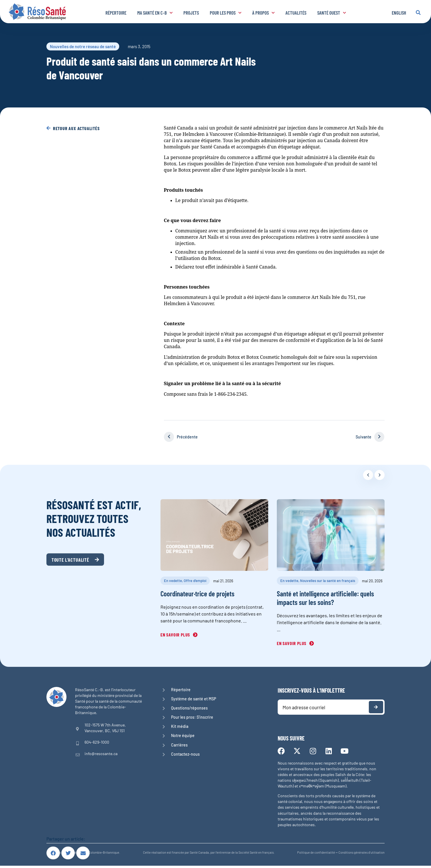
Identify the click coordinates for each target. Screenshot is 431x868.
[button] (418, 13)
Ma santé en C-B (155, 13)
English (399, 13)
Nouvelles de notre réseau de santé (83, 46)
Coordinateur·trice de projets (197, 593)
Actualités (296, 13)
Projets (191, 13)
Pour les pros (226, 13)
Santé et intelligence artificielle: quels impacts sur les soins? (325, 598)
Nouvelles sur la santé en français (328, 581)
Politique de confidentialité (316, 854)
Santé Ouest (332, 13)
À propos (263, 13)
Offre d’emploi (195, 581)
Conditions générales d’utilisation (362, 854)
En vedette (173, 581)
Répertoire (116, 13)
